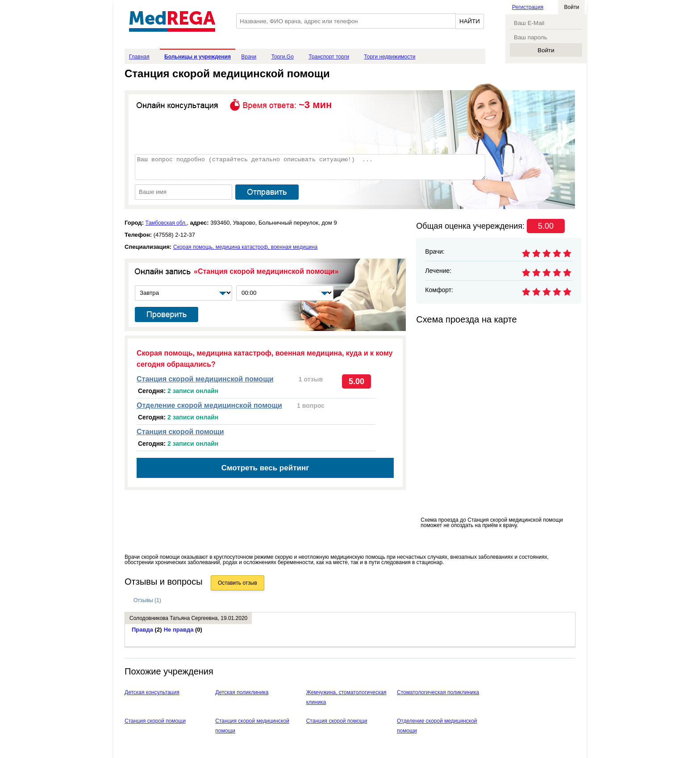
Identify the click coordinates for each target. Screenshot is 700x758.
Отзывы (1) (147, 600)
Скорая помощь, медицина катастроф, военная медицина (245, 247)
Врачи (249, 57)
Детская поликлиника (242, 692)
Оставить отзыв (237, 583)
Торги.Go (283, 57)
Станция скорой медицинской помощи (205, 379)
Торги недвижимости (390, 57)
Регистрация (528, 7)
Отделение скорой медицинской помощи (209, 405)
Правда (147, 630)
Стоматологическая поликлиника (438, 692)
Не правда (183, 630)
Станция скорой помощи (180, 432)
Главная (139, 57)
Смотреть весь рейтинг (265, 468)
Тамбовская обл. (166, 223)
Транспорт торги (329, 57)
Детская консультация (152, 692)
